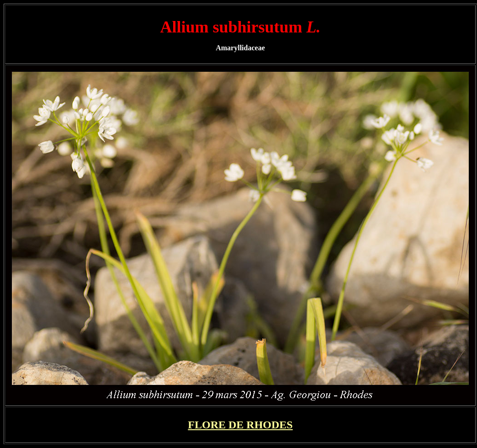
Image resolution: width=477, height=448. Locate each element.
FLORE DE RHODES (240, 425)
